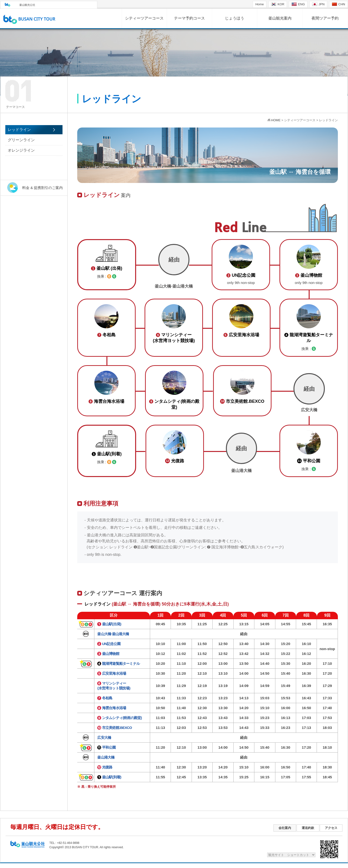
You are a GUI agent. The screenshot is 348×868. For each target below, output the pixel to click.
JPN (318, 4)
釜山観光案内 (280, 18)
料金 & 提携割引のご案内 (42, 188)
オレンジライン (21, 150)
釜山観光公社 (27, 5)
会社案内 (285, 828)
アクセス (331, 828)
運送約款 (308, 828)
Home (260, 4)
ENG (298, 4)
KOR (278, 4)
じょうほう (235, 18)
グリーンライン (21, 140)
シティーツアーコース (144, 18)
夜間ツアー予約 (325, 18)
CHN (338, 4)
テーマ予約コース (189, 18)
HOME (276, 120)
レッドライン (19, 130)
